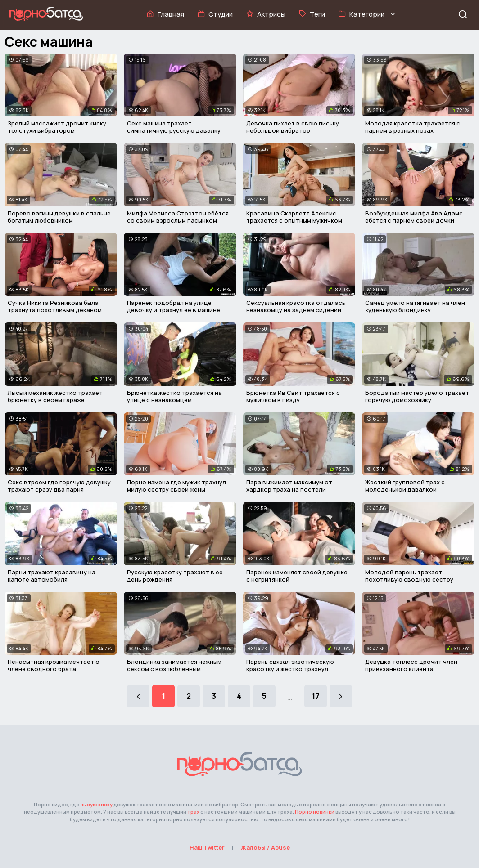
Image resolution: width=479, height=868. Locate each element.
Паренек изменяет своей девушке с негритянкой (297, 576)
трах (193, 812)
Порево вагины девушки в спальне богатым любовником (59, 217)
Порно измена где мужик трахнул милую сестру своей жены (176, 486)
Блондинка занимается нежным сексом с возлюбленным (174, 665)
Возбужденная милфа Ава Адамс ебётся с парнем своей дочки (414, 217)
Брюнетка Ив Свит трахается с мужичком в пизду (293, 396)
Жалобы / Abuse (265, 847)
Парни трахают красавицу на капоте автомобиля (52, 576)
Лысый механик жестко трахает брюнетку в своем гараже (55, 396)
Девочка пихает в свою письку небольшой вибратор (293, 127)
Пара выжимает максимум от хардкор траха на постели (289, 486)
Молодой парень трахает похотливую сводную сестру (409, 576)
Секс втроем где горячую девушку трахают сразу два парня (59, 486)
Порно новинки (315, 812)
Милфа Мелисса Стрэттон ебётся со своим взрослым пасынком (178, 217)
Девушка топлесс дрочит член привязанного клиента (411, 665)
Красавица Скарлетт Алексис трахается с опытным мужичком (294, 217)
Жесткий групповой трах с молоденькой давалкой (405, 486)
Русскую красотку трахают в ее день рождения (175, 576)
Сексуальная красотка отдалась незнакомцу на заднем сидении (296, 306)
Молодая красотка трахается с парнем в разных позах (413, 127)
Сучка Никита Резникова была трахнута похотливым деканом (55, 306)
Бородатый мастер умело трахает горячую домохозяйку (417, 396)
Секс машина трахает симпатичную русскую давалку (174, 127)
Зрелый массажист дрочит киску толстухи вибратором (57, 127)
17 (316, 696)
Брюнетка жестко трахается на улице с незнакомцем (174, 396)
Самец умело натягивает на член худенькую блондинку (415, 306)
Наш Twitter (207, 847)
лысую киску (96, 804)
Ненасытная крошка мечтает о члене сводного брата (54, 665)
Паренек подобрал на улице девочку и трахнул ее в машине (174, 306)
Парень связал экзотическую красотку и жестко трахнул (290, 665)
